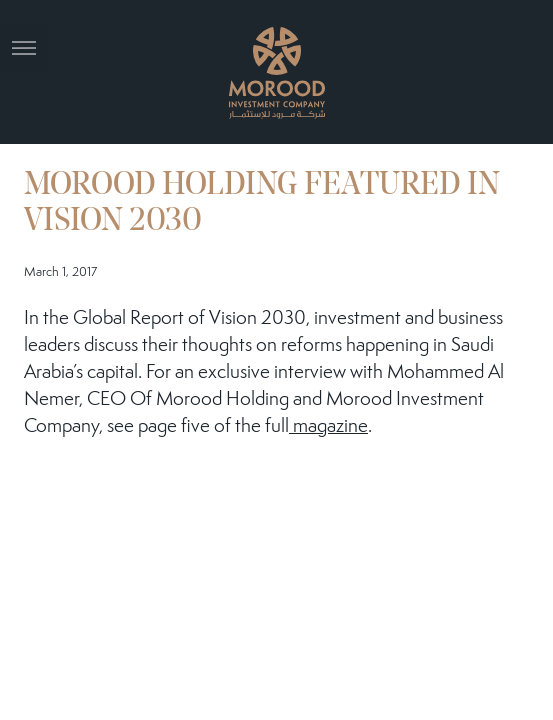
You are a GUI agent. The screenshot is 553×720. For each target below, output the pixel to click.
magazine (328, 427)
